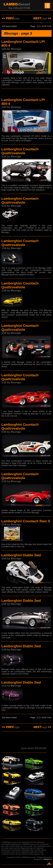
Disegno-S (48, 859)
